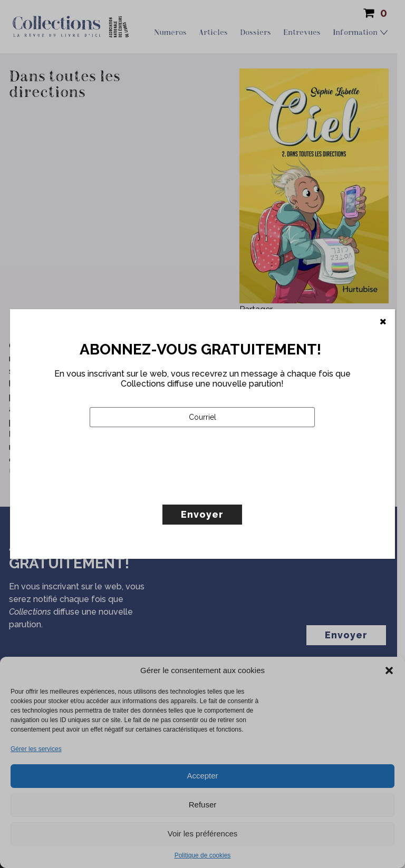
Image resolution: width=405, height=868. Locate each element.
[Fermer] (383, 322)
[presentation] (170, 488)
